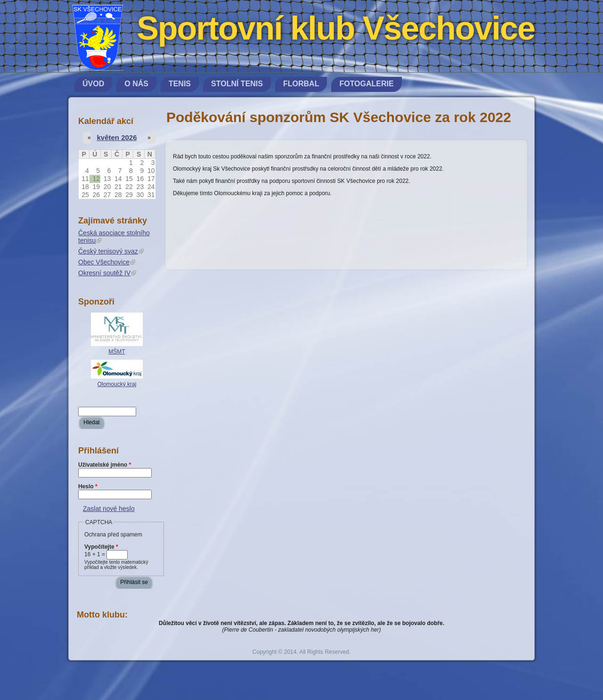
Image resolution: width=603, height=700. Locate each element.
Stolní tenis (237, 84)
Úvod (93, 84)
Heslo (88, 486)
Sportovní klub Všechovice (336, 28)
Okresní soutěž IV (107, 273)
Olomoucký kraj (117, 384)
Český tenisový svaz (111, 251)
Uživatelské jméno (105, 465)
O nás (136, 84)
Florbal (301, 84)
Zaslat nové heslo (109, 509)
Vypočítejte (101, 547)
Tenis (180, 84)
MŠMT (117, 352)
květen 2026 (117, 137)
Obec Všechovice (107, 262)
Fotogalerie (366, 84)
